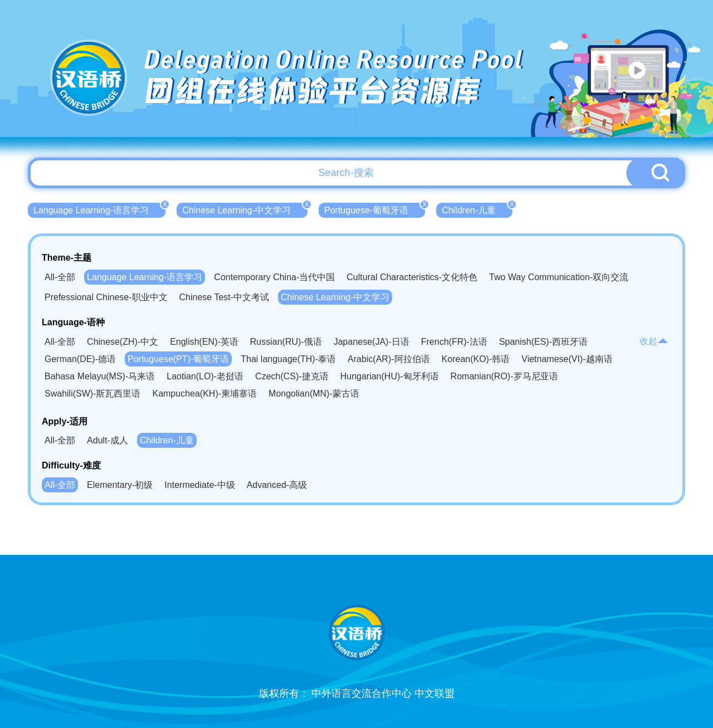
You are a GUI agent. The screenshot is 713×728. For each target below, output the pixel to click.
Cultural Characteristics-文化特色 (412, 277)
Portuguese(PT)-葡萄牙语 (178, 359)
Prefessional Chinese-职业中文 (106, 297)
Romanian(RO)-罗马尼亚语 (504, 376)
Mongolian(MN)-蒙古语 (314, 394)
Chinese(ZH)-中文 (123, 342)
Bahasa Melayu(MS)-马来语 (100, 376)
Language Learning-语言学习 (99, 209)
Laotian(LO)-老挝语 (205, 376)
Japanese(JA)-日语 (372, 342)
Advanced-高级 (277, 485)
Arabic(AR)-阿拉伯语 (389, 359)
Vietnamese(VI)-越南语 (567, 359)
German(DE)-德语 (80, 359)
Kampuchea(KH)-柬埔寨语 (204, 394)
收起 (654, 341)
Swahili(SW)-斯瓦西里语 (92, 394)
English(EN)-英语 (204, 342)
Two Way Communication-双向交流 (559, 277)
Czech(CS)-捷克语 (292, 376)
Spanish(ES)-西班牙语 (543, 342)
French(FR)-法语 (454, 342)
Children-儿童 (477, 209)
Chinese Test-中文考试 (224, 297)
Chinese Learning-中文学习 (245, 209)
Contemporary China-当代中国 (274, 277)
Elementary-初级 (120, 485)
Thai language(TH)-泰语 (288, 359)
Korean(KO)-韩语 (476, 359)
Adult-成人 (108, 440)
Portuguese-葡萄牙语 (375, 209)
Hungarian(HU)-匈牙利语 (390, 376)
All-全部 (60, 277)
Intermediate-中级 (199, 485)
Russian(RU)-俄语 (286, 342)
